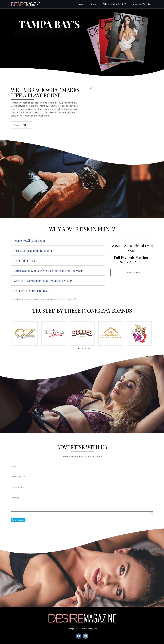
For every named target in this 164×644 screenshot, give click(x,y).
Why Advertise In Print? (115, 4)
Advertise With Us (141, 4)
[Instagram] (85, 636)
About (94, 4)
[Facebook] (79, 636)
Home (81, 4)
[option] (25, 333)
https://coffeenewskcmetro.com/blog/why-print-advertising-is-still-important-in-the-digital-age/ (46, 299)
